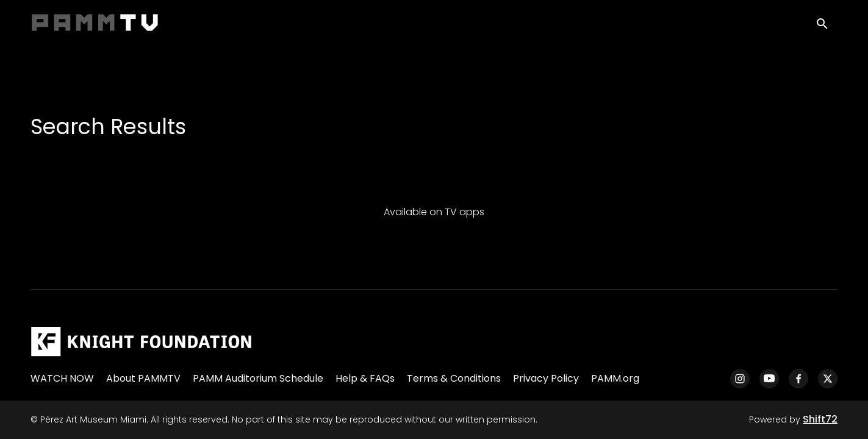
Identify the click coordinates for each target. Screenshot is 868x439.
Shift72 (820, 419)
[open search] (827, 25)
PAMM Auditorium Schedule (258, 378)
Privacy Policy (546, 378)
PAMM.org (615, 378)
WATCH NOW (62, 378)
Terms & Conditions (454, 378)
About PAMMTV (143, 378)
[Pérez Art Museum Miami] (141, 341)
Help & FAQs (365, 378)
